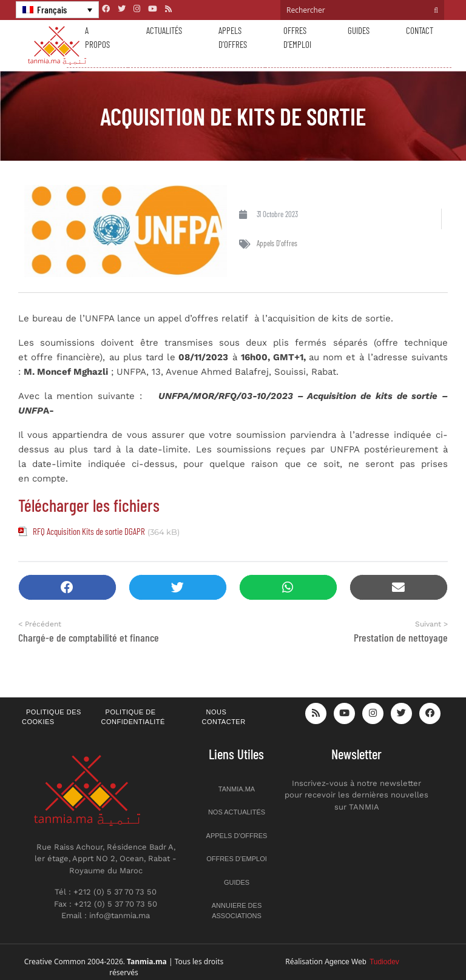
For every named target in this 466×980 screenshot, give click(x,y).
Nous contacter (224, 717)
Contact (420, 30)
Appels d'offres (277, 243)
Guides (359, 30)
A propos (97, 37)
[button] (67, 587)
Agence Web (362, 962)
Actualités (164, 30)
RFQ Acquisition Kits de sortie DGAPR (89, 531)
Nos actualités (237, 812)
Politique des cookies (52, 717)
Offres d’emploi (297, 37)
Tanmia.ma (237, 789)
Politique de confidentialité (133, 717)
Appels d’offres (233, 37)
